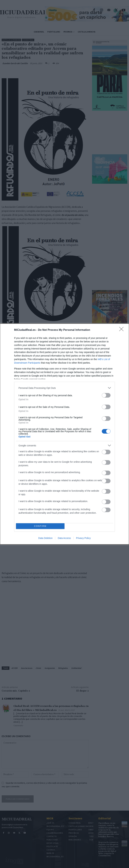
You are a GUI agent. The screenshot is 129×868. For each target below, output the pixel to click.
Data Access (64, 538)
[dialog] (64, 434)
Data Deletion (45, 538)
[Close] (122, 330)
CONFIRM (40, 526)
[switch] (106, 395)
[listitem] (64, 388)
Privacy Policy (83, 538)
